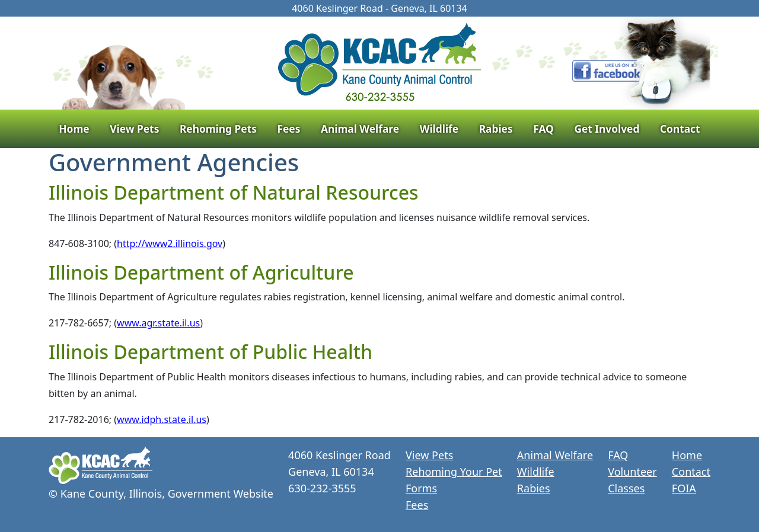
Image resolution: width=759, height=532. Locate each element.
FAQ (543, 129)
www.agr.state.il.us (158, 323)
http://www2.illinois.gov (170, 243)
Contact (680, 129)
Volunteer (632, 472)
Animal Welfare (360, 129)
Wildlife (439, 129)
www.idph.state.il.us (162, 419)
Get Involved (607, 129)
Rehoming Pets (218, 129)
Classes (626, 488)
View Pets (134, 129)
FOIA (684, 488)
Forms (421, 488)
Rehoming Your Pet (454, 472)
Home (74, 129)
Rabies (496, 129)
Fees (288, 129)
